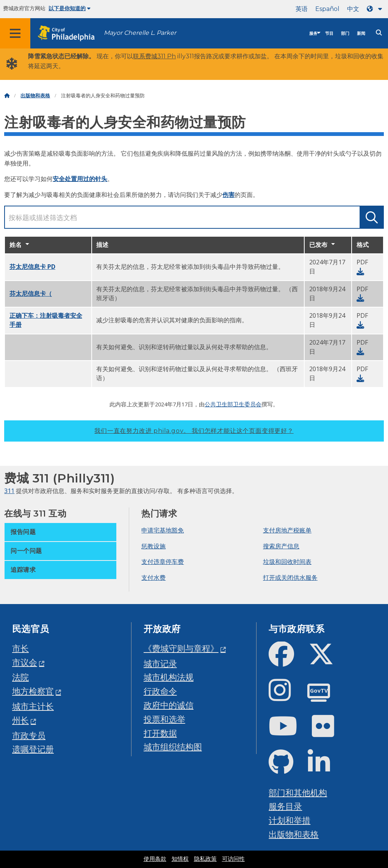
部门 (345, 34)
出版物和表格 (35, 96)
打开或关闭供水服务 (290, 578)
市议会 (25, 662)
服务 (313, 34)
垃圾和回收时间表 (287, 562)
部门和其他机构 (298, 792)
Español (327, 9)
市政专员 (29, 735)
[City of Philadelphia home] (70, 34)
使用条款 (155, 859)
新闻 (361, 34)
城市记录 (160, 663)
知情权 (180, 859)
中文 (353, 9)
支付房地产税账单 (287, 530)
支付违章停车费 (163, 562)
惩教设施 (153, 546)
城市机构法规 (169, 677)
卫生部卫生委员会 (239, 404)
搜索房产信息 (281, 546)
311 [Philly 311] (9, 491)
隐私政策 (205, 859)
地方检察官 (33, 691)
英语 (302, 9)
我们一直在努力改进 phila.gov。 (194, 431)
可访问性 (233, 859)
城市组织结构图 (173, 747)
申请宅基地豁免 (163, 530)
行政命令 (160, 691)
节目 (329, 34)
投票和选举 (164, 719)
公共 (210, 404)
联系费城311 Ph (154, 56)
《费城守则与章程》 (181, 648)
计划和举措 (289, 820)
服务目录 (285, 806)
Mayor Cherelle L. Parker (140, 33)
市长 (20, 648)
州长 (20, 720)
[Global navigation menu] (15, 33)
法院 (20, 677)
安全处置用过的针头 (80, 179)
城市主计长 (33, 706)
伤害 (228, 195)
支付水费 (153, 578)
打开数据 (160, 733)
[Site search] (379, 33)
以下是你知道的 (70, 8)
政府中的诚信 (169, 705)
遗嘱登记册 (33, 749)
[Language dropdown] (376, 9)
